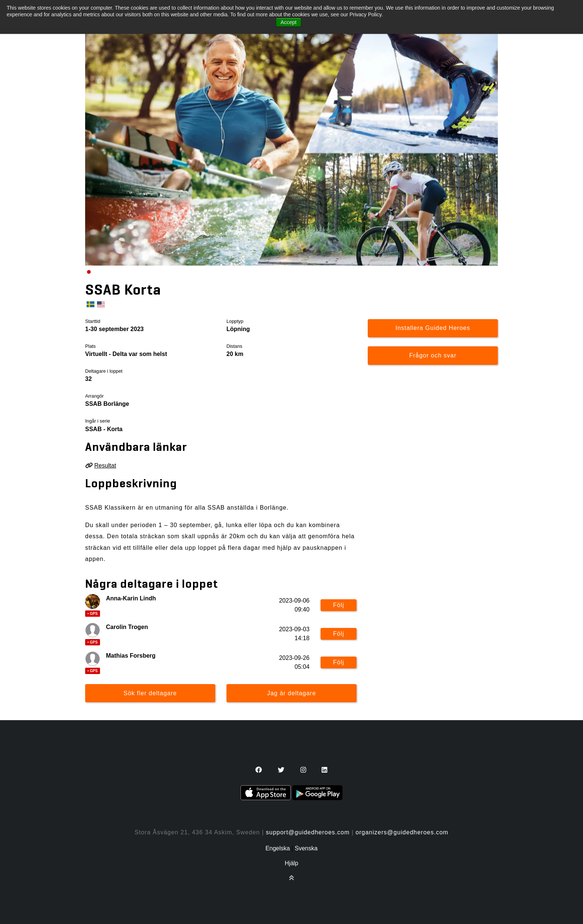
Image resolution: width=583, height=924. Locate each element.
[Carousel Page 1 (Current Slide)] (89, 272)
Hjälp (291, 863)
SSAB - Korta (104, 429)
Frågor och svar (433, 355)
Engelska (278, 848)
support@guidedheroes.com (308, 832)
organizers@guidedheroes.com (402, 832)
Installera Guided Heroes (433, 328)
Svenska (306, 848)
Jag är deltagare (291, 693)
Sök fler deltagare (150, 693)
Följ (339, 605)
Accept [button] (289, 22)
